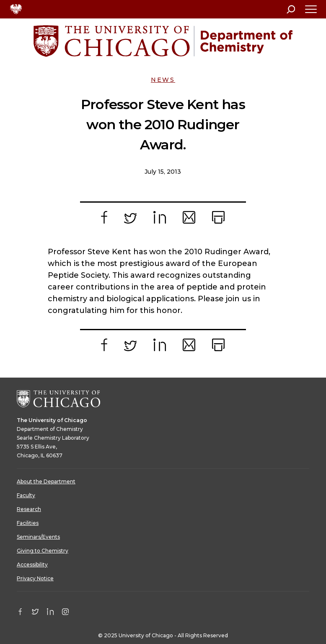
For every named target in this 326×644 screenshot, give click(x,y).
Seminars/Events (38, 537)
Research (29, 509)
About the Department (46, 481)
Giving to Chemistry (43, 551)
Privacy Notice (35, 578)
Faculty (26, 495)
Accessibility (32, 564)
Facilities (28, 523)
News (163, 80)
